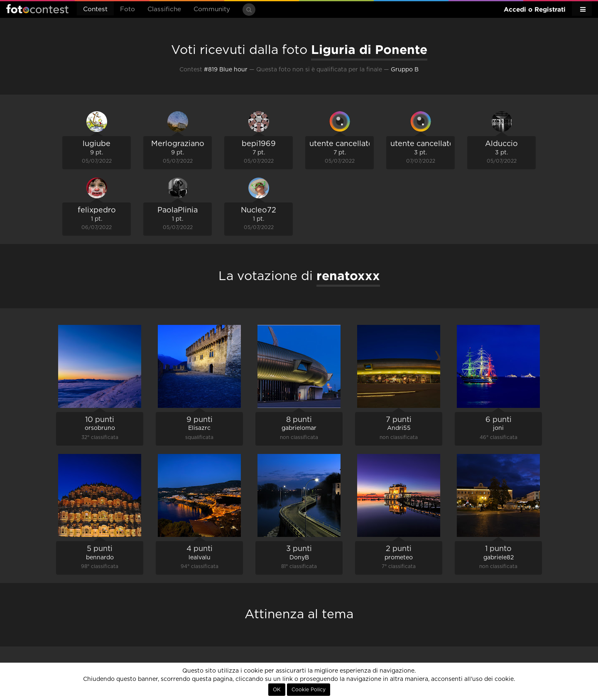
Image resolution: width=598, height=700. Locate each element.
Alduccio (501, 144)
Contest (95, 9)
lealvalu (200, 558)
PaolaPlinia (178, 210)
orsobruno (100, 428)
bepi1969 (259, 144)
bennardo (100, 558)
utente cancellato (341, 144)
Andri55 (399, 428)
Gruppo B (405, 70)
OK (277, 690)
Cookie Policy (309, 690)
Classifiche (164, 9)
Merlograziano (178, 144)
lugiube (97, 144)
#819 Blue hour (226, 70)
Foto (127, 9)
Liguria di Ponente (369, 49)
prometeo (399, 558)
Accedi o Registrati (535, 9)
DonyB (299, 558)
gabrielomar (299, 428)
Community (212, 9)
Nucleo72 (259, 210)
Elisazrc (199, 428)
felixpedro (97, 210)
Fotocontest (37, 9)
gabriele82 (499, 558)
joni (498, 428)
